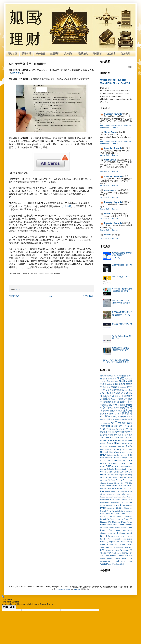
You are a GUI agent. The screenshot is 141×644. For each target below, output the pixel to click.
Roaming (104, 542)
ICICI (130, 489)
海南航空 (123, 387)
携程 (123, 419)
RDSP (113, 536)
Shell (107, 547)
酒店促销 (107, 402)
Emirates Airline (126, 478)
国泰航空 (115, 387)
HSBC (129, 486)
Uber (107, 556)
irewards (114, 491)
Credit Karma (127, 469)
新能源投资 (107, 423)
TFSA (109, 553)
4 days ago (114, 230)
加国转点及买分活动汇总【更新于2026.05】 (122, 314)
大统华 (103, 381)
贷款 (109, 381)
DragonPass (123, 475)
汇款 (107, 393)
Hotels (120, 486)
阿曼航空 (103, 376)
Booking (117, 455)
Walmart (104, 561)
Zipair (122, 564)
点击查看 (15, 73)
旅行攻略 (108, 407)
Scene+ (110, 545)
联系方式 (83, 54)
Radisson (121, 533)
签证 (111, 414)
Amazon (103, 446)
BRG (130, 455)
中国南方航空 (125, 432)
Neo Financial (112, 514)
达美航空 (129, 379)
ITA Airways (123, 491)
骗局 (125, 410)
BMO (103, 455)
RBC (103, 536)
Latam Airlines (127, 497)
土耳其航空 (110, 419)
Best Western (115, 452)
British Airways (120, 458)
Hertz (109, 486)
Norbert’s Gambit (108, 516)
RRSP (122, 542)
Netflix (123, 514)
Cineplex (116, 466)
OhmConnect (128, 517)
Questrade (112, 533)
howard (108, 214)
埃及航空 (110, 376)
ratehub (129, 533)
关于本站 (27, 54)
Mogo (126, 508)
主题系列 (55, 54)
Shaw (102, 547)
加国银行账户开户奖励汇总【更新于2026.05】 (122, 255)
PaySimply (119, 519)
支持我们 (69, 54)
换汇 (126, 390)
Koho (123, 494)
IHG (102, 491)
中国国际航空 (113, 432)
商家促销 (127, 413)
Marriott (117, 505)
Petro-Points (127, 522)
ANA (107, 449)
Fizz (131, 483)
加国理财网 (127, 396)
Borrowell (124, 455)
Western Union (127, 561)
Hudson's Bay (105, 489)
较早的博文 (88, 296)
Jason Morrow (64, 589)
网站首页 (12, 54)
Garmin (103, 486)
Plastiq (116, 525)
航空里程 (110, 390)
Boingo (110, 455)
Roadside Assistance (123, 539)
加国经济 (116, 396)
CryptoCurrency (121, 472)
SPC (130, 547)
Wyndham (116, 564)
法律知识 (115, 381)
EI (107, 478)
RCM (108, 536)
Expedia (110, 483)
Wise (109, 564)
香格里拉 (118, 419)
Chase (122, 463)
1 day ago (114, 127)
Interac (108, 491)
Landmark (109, 497)
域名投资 (119, 429)
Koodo (103, 497)
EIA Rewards (114, 478)
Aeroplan (115, 438)
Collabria (110, 469)
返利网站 (123, 381)
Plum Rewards (105, 528)
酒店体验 (124, 402)
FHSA (116, 483)
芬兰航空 (111, 384)
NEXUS (129, 514)
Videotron (129, 556)
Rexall (130, 536)
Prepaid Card (107, 530)
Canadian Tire (119, 460)
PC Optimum (114, 522)
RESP (125, 536)
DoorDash (114, 475)
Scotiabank (121, 544)
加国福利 (107, 396)
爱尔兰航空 (118, 376)
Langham (117, 497)
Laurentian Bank (107, 500)
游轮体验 (112, 429)
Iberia (125, 488)
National (122, 511)
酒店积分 (115, 402)
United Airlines (117, 556)
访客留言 (111, 54)
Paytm (126, 519)
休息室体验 (107, 426)
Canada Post (106, 460)
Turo (102, 556)
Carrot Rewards (112, 463)
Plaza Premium (126, 525)
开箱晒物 (122, 405)
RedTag (119, 536)
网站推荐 (97, 54)
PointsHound (116, 528)
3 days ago (114, 186)
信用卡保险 (127, 423)
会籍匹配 (114, 393)
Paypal (103, 519)
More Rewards (113, 511)
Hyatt (120, 488)
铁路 (128, 417)
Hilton (114, 486)
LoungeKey (105, 502)
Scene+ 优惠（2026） (122, 277)
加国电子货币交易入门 (122, 324)
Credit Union (106, 472)
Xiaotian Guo (110, 160)
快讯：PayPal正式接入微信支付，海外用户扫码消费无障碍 (116, 361)
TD (131, 550)
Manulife (129, 502)
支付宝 (125, 429)
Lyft (122, 502)
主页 (51, 296)
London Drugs (127, 500)
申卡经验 (105, 416)
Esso (125, 480)
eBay (102, 477)
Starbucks (115, 550)
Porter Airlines (127, 528)
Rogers (112, 542)
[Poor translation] (12, 607)
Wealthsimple (114, 561)
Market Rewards (106, 505)
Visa (124, 558)
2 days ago (114, 155)
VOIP (130, 558)
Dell (131, 472)
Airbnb (103, 443)
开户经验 (113, 405)
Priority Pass (120, 530)
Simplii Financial (117, 547)
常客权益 (119, 378)
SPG (102, 550)
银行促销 (124, 426)
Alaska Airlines (114, 443)
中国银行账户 (113, 435)
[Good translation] (5, 607)
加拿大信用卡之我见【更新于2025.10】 (121, 349)
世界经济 (114, 417)
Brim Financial (106, 458)
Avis (107, 452)
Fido (122, 483)
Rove (118, 542)
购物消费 (120, 384)
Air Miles (128, 440)
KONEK (129, 494)
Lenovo (118, 500)
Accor (107, 438)
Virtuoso (117, 559)
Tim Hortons (117, 553)
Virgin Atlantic (106, 558)
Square (108, 550)
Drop (130, 475)
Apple (125, 449)
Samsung (129, 542)
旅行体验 (118, 408)
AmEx (18, 289)
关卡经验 (107, 387)
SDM (130, 545)
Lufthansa (115, 502)
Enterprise (104, 480)
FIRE (126, 483)
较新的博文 (14, 296)
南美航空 (119, 411)
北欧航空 (111, 379)
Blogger (77, 589)
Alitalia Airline (127, 443)
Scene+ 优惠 (105, 155)
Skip (126, 547)
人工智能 (118, 414)
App (119, 449)
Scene (103, 545)
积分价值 (41, 54)
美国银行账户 (109, 411)
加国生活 (105, 399)
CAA (130, 458)
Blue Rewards (127, 452)
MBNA (103, 508)
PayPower (111, 519)
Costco (118, 469)
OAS (119, 517)
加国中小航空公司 (119, 399)
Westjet (104, 564)
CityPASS (123, 466)
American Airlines (116, 446)
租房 (130, 435)
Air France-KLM (117, 440)
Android (113, 449)
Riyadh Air (105, 539)
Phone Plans (106, 525)
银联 (116, 426)
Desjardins (105, 475)
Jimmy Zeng (110, 132)
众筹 (120, 435)
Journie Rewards (113, 494)
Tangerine (124, 550)
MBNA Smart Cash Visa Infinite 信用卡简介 (121, 303)
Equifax (119, 480)
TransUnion (127, 553)
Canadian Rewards (113, 114)
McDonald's (111, 508)
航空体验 (119, 390)
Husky (114, 489)
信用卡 (116, 423)
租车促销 (125, 435)
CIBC (109, 466)
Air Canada (126, 438)
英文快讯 (125, 54)
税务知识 (122, 417)
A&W (102, 438)
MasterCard (128, 505)
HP (125, 486)
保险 (124, 376)
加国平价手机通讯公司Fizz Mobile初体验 (122, 290)
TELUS (103, 553)
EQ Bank (112, 480)
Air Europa (105, 440)
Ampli (102, 449)
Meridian (120, 508)
